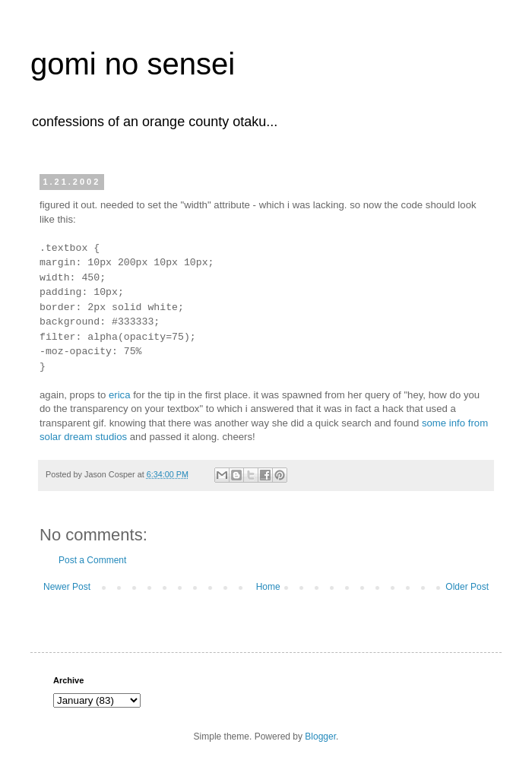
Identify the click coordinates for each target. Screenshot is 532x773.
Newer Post (67, 587)
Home (268, 587)
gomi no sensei (133, 64)
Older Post (467, 587)
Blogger (320, 737)
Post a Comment (92, 560)
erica (120, 395)
